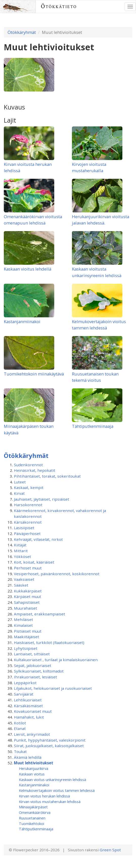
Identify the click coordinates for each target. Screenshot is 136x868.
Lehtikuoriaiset (28, 700)
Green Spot (110, 850)
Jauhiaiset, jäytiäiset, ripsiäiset (42, 499)
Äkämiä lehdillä (28, 757)
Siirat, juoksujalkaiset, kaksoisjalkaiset (49, 746)
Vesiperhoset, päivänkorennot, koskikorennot (57, 574)
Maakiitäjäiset (26, 637)
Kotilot (20, 723)
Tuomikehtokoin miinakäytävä (34, 374)
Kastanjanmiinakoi (22, 321)
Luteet (20, 482)
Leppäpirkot (25, 683)
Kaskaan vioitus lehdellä (28, 269)
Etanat (20, 728)
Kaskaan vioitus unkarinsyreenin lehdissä (52, 780)
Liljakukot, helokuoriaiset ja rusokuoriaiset (53, 688)
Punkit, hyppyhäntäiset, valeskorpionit (50, 740)
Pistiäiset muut (28, 631)
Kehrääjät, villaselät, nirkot (38, 539)
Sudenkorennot (28, 465)
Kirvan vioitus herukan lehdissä (44, 796)
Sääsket (21, 585)
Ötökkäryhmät (22, 32)
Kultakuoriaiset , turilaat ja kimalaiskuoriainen (56, 660)
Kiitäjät (20, 545)
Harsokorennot (28, 505)
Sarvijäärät (24, 694)
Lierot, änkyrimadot (32, 734)
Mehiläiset (23, 619)
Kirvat (19, 493)
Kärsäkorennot (28, 522)
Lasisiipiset (24, 528)
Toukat (20, 751)
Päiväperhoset (27, 533)
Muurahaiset (25, 608)
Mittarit (21, 551)
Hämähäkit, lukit (29, 717)
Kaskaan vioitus (32, 774)
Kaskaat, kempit (29, 487)
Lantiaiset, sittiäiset (32, 654)
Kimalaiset (23, 625)
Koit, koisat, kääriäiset (34, 562)
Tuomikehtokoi (32, 824)
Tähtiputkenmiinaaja (93, 426)
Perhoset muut (28, 568)
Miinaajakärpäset (33, 807)
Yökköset (22, 557)
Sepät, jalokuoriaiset (33, 665)
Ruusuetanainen (32, 818)
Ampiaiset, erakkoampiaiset (39, 614)
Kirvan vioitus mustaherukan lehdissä (50, 802)
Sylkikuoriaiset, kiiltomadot (39, 671)
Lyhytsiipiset (26, 648)
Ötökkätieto (59, 6)
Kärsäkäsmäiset (28, 706)
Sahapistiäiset (27, 602)
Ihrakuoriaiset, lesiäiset (35, 677)
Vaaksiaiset (24, 579)
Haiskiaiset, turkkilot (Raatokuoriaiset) (49, 642)
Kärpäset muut (28, 596)
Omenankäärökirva (35, 812)
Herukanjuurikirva (34, 768)
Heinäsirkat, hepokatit (35, 470)
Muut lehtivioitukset (34, 763)
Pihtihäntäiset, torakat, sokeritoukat (47, 476)
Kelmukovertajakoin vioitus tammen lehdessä (57, 790)
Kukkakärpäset (28, 591)
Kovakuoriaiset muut (33, 711)
